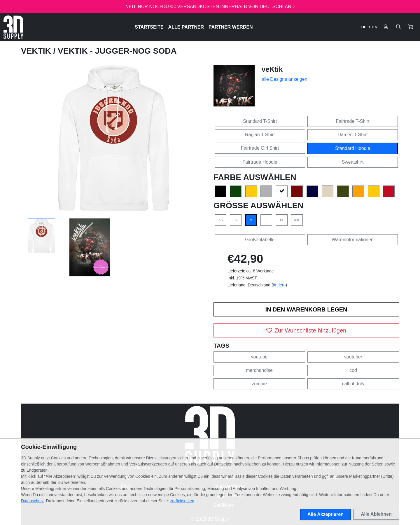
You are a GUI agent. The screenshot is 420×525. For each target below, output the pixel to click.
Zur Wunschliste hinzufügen (306, 330)
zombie (259, 384)
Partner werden (231, 27)
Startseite (149, 27)
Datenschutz (32, 501)
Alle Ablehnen (376, 514)
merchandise (259, 370)
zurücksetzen (182, 501)
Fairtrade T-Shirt (352, 121)
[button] (410, 27)
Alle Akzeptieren (325, 514)
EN (375, 27)
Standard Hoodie (353, 148)
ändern (279, 285)
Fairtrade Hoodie (260, 162)
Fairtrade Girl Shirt (260, 148)
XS (221, 220)
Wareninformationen (352, 240)
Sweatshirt (353, 162)
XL (282, 220)
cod (353, 370)
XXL (297, 220)
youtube (259, 357)
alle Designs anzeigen (285, 79)
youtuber (353, 357)
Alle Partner (186, 27)
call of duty (353, 384)
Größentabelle (260, 240)
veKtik (37, 51)
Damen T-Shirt (353, 135)
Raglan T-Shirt (260, 135)
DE (364, 27)
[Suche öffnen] (398, 27)
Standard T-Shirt (260, 121)
